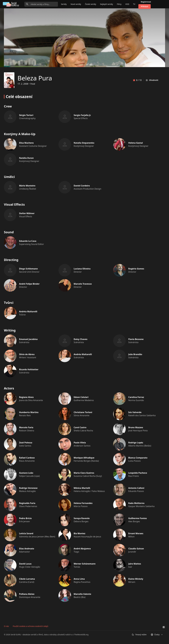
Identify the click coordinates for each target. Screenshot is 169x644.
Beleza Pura (35, 78)
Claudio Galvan (136, 549)
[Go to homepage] (11, 4)
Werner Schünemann (85, 564)
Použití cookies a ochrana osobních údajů (31, 626)
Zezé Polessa (26, 443)
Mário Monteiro (27, 186)
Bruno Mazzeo (136, 427)
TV (134, 4)
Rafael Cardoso (27, 458)
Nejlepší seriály (107, 4)
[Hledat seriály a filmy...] (41, 4)
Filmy (119, 4)
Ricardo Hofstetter (29, 369)
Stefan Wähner (27, 213)
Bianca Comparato (138, 458)
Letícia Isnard (26, 533)
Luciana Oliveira (82, 269)
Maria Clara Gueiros (84, 473)
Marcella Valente (82, 594)
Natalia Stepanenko (84, 143)
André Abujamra (82, 549)
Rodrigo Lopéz (136, 443)
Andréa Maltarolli (28, 311)
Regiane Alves (26, 397)
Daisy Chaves (80, 339)
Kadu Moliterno (136, 503)
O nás (6, 626)
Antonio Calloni (136, 488)
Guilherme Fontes (138, 518)
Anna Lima (79, 579)
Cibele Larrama (27, 579)
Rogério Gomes (136, 269)
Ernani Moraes (136, 533)
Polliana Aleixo (27, 594)
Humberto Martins (29, 412)
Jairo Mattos (135, 564)
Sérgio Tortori (26, 115)
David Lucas (25, 564)
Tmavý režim (139, 635)
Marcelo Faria (26, 427)
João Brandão (135, 354)
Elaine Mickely (136, 579)
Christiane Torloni (83, 412)
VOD (127, 4)
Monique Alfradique (84, 458)
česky (157, 635)
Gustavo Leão (26, 473)
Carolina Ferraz (136, 397)
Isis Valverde (135, 412)
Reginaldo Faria (27, 503)
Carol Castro (80, 427)
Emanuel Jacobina (28, 339)
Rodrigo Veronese (28, 488)
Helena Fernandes (83, 503)
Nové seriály (76, 4)
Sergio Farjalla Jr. (82, 115)
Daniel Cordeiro (82, 186)
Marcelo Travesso (83, 284)
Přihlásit (145, 6)
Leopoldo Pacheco (138, 473)
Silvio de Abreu (27, 354)
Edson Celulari (81, 397)
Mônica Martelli (82, 488)
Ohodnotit (152, 80)
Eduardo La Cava (28, 241)
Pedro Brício (25, 518)
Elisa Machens (26, 143)
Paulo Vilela (80, 443)
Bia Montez (79, 533)
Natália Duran (26, 158)
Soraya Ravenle (82, 518)
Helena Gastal (136, 143)
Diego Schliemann (28, 269)
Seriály (64, 4)
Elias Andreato (27, 549)
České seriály (91, 4)
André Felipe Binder (29, 284)
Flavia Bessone (136, 339)
